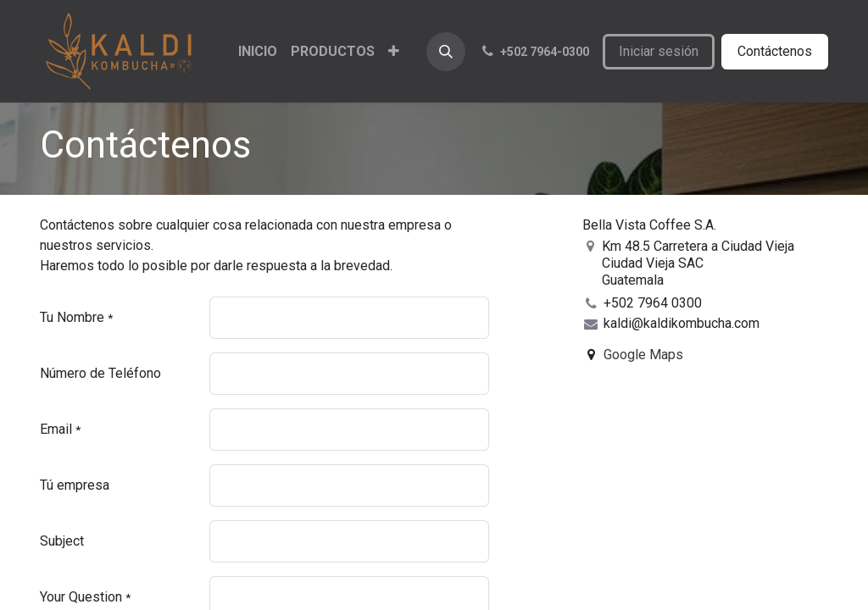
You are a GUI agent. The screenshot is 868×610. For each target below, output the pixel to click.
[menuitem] (258, 52)
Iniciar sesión (659, 51)
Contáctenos (775, 51)
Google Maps (643, 355)
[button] (446, 52)
